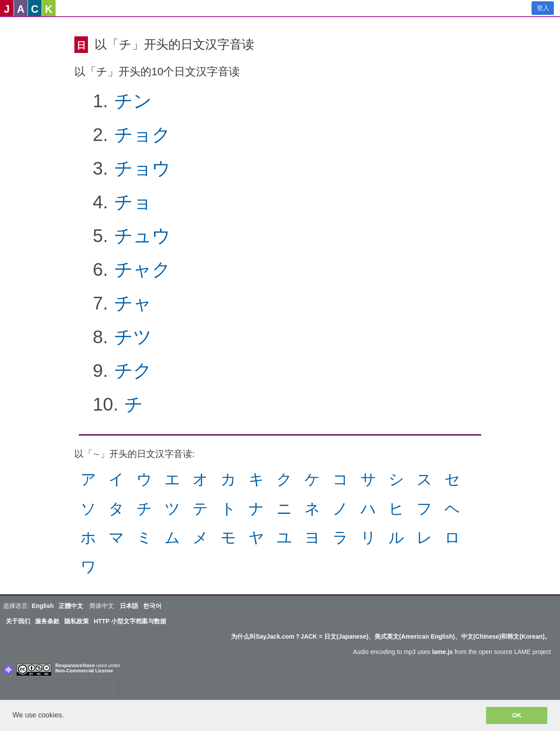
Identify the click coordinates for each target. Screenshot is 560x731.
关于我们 (18, 621)
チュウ (142, 236)
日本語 (129, 606)
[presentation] (56, 690)
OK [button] (517, 715)
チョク (142, 135)
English (43, 606)
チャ (133, 303)
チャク (142, 269)
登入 (543, 8)
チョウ (142, 168)
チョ (133, 202)
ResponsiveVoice (75, 665)
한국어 (152, 606)
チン (133, 101)
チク (133, 371)
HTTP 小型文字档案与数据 (130, 621)
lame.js (442, 652)
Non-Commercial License (84, 671)
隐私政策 (77, 621)
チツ (133, 337)
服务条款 (47, 621)
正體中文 (71, 606)
